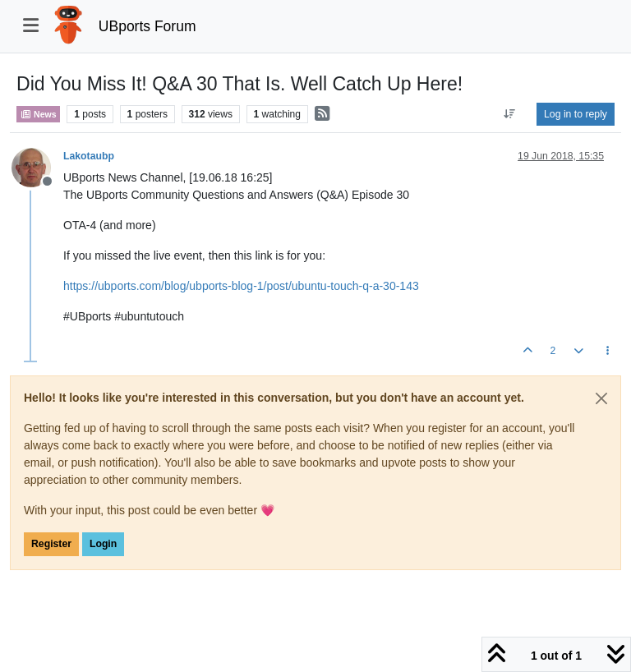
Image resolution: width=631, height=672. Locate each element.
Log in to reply (576, 114)
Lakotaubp (89, 156)
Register (51, 544)
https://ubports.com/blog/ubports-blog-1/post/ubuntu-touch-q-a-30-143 (241, 286)
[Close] (601, 398)
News (38, 114)
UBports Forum (147, 26)
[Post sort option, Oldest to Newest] (510, 114)
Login (103, 544)
